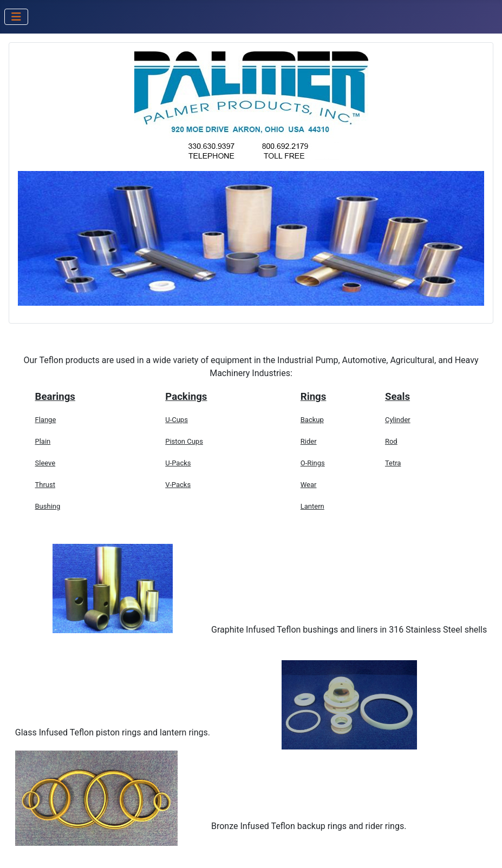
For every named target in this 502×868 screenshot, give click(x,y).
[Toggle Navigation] (16, 17)
